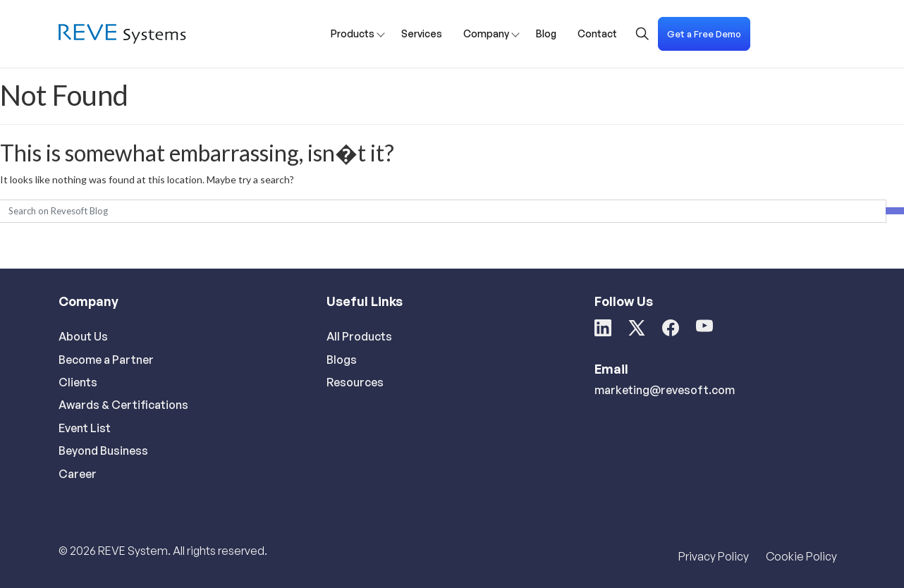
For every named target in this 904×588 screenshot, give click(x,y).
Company (486, 33)
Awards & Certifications (123, 405)
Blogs (342, 360)
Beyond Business (103, 451)
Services (422, 33)
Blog (546, 33)
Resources (355, 382)
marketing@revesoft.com (665, 390)
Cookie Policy (801, 556)
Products (353, 33)
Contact (597, 33)
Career (78, 474)
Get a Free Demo (704, 34)
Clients (78, 382)
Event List (85, 428)
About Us (83, 336)
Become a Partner (106, 360)
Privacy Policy (714, 556)
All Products (359, 336)
